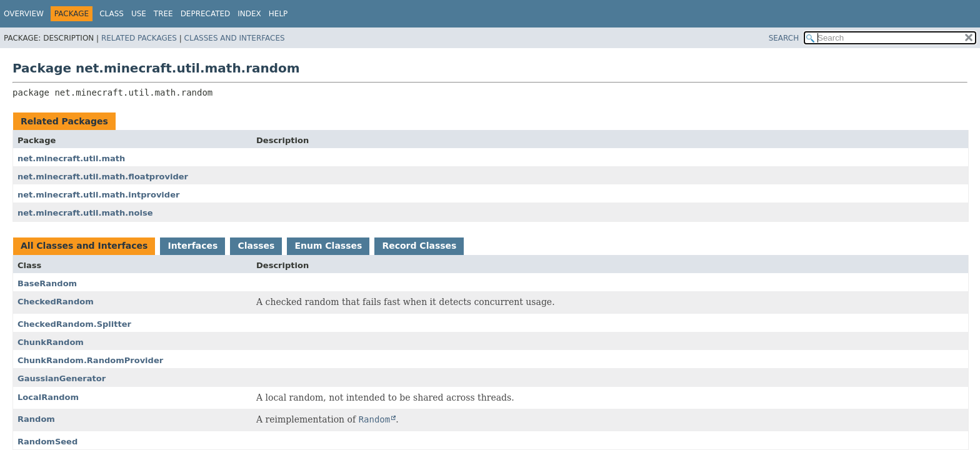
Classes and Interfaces (235, 38)
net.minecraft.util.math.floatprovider (103, 177)
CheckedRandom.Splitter (74, 324)
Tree (163, 14)
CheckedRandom (56, 302)
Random (36, 419)
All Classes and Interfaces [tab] (84, 246)
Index (249, 14)
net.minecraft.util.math (71, 158)
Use (139, 14)
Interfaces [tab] (192, 246)
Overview (24, 14)
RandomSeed (47, 442)
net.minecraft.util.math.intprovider (98, 195)
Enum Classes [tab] (328, 246)
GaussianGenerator (62, 378)
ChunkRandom (51, 342)
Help (278, 14)
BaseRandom (47, 283)
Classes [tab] (256, 246)
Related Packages (139, 38)
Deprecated (206, 14)
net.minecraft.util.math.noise (85, 213)
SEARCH (784, 38)
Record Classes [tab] (419, 246)
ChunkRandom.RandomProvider (90, 360)
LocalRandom (48, 397)
